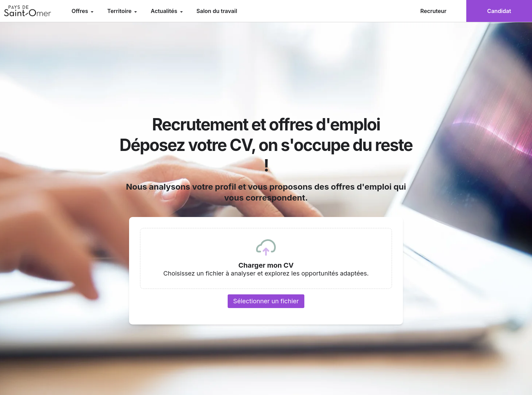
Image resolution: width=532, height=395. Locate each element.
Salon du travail (217, 11)
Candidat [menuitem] (499, 11)
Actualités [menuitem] (165, 11)
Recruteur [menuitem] (433, 11)
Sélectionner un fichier (266, 301)
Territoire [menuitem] (120, 11)
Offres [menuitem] (80, 11)
